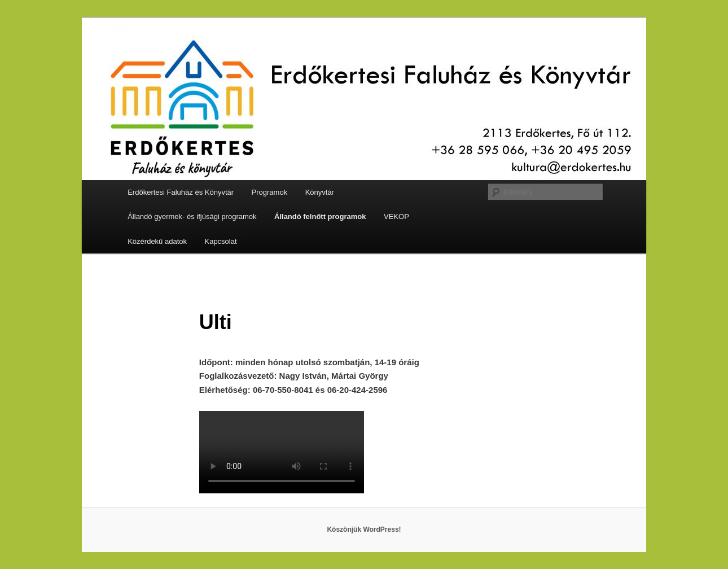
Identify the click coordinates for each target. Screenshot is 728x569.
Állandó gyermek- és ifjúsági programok (192, 216)
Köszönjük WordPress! (364, 529)
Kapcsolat (220, 241)
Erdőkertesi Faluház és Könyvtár (181, 192)
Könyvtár (320, 192)
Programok (270, 192)
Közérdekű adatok (157, 241)
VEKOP (396, 216)
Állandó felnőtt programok (320, 216)
